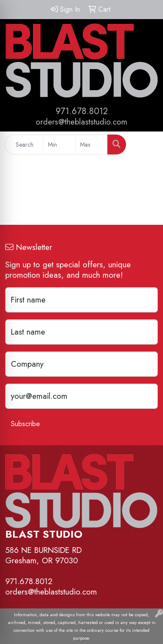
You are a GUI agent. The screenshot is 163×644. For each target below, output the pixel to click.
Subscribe (25, 424)
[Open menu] (146, 145)
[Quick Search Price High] (91, 145)
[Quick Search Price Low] (59, 145)
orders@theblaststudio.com (81, 122)
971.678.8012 (82, 111)
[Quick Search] (24, 145)
